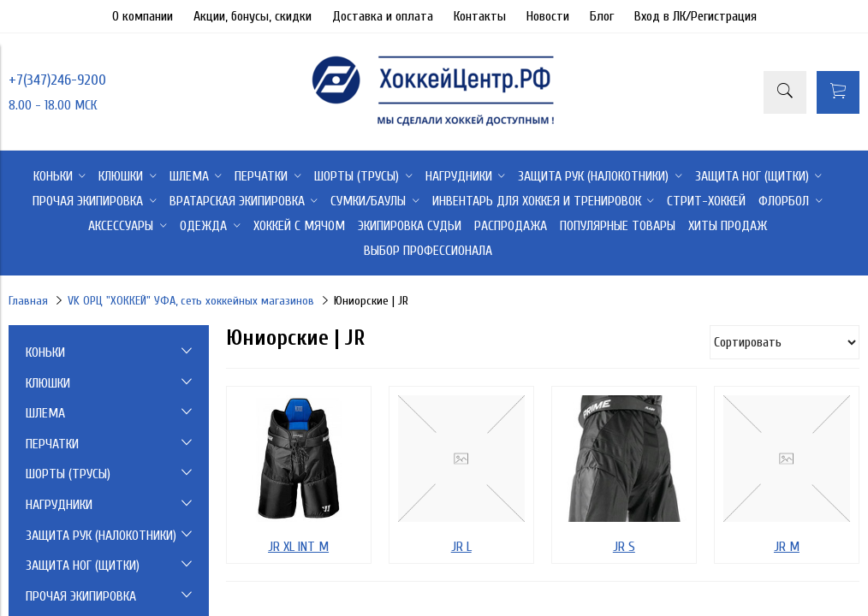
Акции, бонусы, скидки (253, 16)
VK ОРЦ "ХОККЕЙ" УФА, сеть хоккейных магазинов (191, 301)
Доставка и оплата (383, 16)
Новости (548, 16)
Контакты (480, 16)
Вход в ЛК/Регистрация (696, 16)
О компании (143, 16)
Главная (28, 301)
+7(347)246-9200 (57, 80)
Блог (602, 16)
